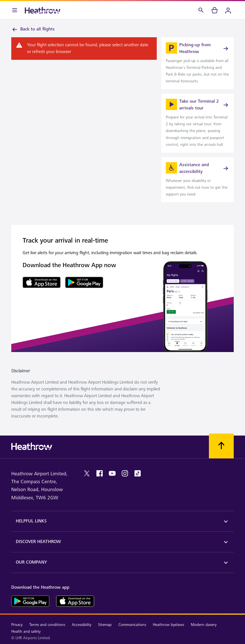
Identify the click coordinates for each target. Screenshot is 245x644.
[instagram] (125, 473)
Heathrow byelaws (168, 625)
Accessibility (82, 625)
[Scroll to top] (221, 446)
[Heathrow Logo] (43, 10)
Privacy (17, 625)
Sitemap (105, 625)
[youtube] (112, 473)
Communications (132, 625)
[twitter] (87, 473)
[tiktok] (138, 473)
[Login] (228, 10)
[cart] (215, 10)
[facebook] (100, 473)
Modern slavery (204, 625)
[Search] (201, 10)
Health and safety (26, 631)
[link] (197, 63)
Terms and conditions (47, 625)
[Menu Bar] (15, 10)
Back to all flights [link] (33, 29)
